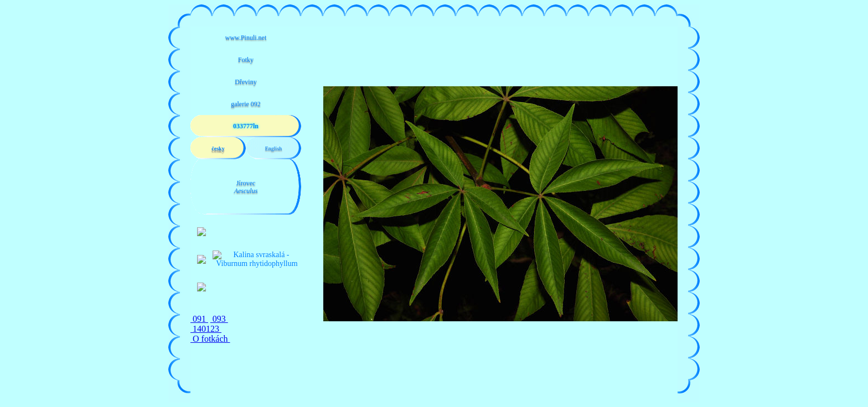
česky (218, 148)
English (273, 148)
